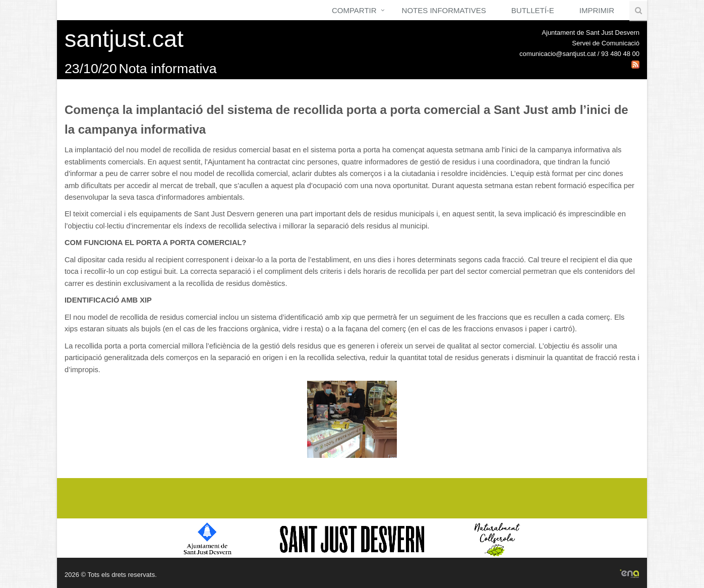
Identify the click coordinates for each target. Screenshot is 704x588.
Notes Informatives (444, 10)
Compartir (354, 10)
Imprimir (597, 10)
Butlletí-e (533, 10)
